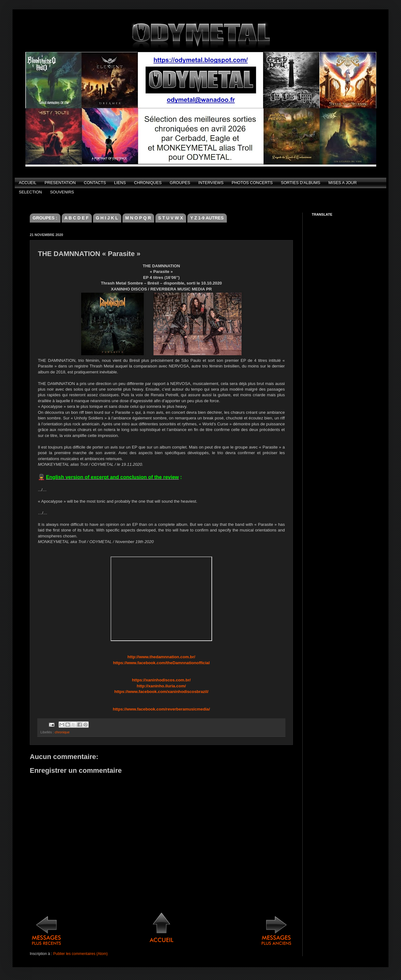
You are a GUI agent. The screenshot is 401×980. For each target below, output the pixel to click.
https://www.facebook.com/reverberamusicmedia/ (161, 709)
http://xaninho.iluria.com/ (161, 686)
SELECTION (30, 192)
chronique (62, 732)
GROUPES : (45, 218)
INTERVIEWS (211, 183)
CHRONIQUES (148, 183)
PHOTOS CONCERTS (252, 183)
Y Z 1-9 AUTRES (207, 218)
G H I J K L (107, 218)
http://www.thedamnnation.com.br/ (161, 657)
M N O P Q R (138, 218)
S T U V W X (171, 218)
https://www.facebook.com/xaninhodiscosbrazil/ (161, 692)
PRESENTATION (60, 183)
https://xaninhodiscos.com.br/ (161, 680)
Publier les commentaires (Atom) (81, 954)
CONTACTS (95, 183)
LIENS (120, 183)
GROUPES (180, 183)
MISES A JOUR (342, 183)
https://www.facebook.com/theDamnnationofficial (161, 663)
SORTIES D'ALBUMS (300, 183)
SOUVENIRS (62, 192)
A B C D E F (77, 218)
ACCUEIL (28, 183)
